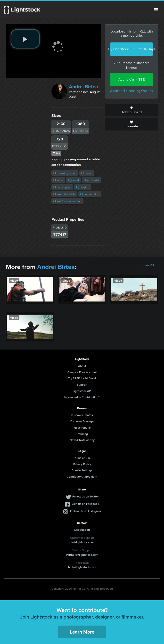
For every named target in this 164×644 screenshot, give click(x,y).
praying (83, 187)
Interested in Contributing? (82, 397)
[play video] (25, 39)
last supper (62, 187)
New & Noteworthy (82, 440)
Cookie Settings (82, 470)
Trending (82, 434)
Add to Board (131, 110)
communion (90, 194)
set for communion (67, 201)
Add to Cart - (132, 79)
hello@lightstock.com (82, 567)
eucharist (91, 180)
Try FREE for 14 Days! (82, 378)
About (82, 366)
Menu (156, 10)
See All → (151, 265)
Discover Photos (82, 415)
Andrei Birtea (83, 87)
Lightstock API (82, 391)
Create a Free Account (82, 372)
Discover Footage (82, 421)
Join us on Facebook (85, 504)
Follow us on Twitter (86, 496)
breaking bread (65, 173)
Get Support (82, 530)
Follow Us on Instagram (86, 511)
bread (73, 180)
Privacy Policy (82, 464)
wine (58, 180)
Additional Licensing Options (132, 91)
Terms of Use (82, 458)
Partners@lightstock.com (82, 555)
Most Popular (82, 428)
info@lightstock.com (82, 542)
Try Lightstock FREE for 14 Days (131, 49)
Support (82, 385)
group (87, 173)
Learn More (82, 632)
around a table (64, 194)
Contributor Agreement (82, 477)
